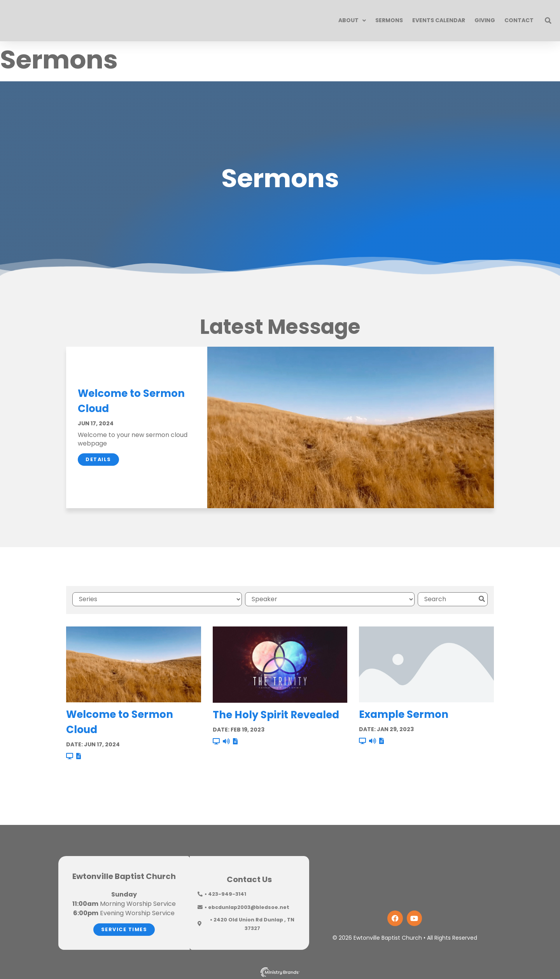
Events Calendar (439, 20)
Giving (485, 20)
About (352, 21)
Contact (519, 20)
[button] (548, 21)
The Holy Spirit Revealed (276, 713)
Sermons (389, 20)
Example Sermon (404, 713)
